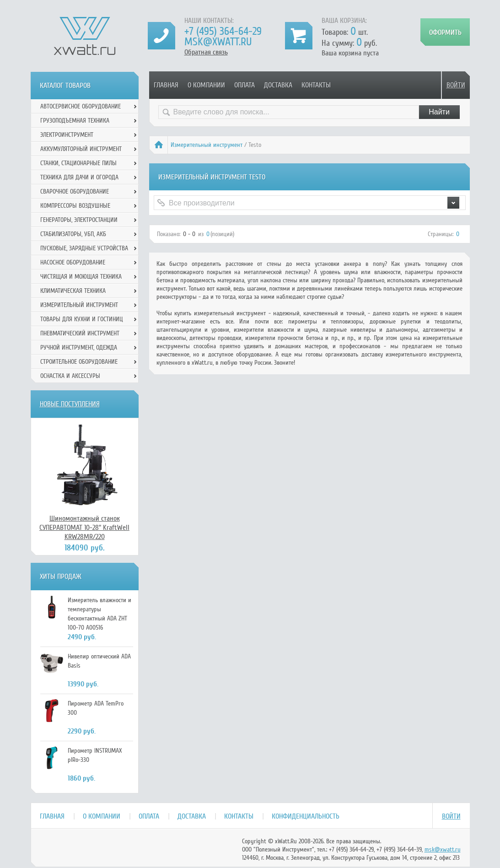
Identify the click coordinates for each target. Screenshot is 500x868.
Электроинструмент (67, 135)
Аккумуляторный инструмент (81, 149)
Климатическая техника (73, 291)
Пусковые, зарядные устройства (84, 248)
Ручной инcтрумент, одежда (79, 348)
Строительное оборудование (79, 362)
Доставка (278, 85)
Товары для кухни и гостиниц (82, 319)
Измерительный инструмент (207, 145)
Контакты (316, 85)
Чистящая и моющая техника (81, 277)
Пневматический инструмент (80, 333)
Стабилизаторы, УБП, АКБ (73, 234)
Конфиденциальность (306, 816)
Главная (166, 85)
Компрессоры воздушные (75, 206)
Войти (456, 85)
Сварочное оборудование (75, 191)
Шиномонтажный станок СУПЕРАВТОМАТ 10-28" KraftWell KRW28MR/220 (84, 528)
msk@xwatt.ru (218, 42)
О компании (206, 85)
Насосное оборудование (73, 262)
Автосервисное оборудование (81, 106)
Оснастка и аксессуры (70, 376)
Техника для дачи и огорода (79, 177)
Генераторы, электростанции (79, 220)
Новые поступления (70, 404)
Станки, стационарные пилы (78, 163)
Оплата (245, 85)
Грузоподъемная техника (75, 121)
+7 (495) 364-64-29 (223, 31)
